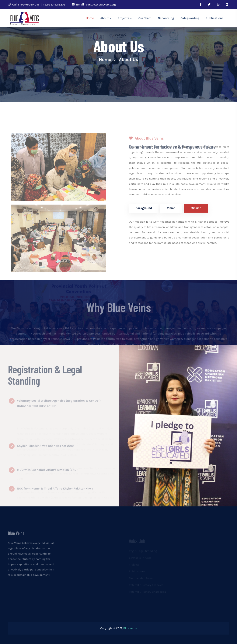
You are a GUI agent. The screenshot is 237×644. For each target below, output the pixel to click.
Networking (166, 18)
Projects (125, 18)
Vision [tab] (171, 208)
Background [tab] (144, 208)
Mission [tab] (196, 208)
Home (90, 18)
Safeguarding (190, 18)
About (106, 18)
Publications (215, 18)
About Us (129, 60)
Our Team (145, 18)
